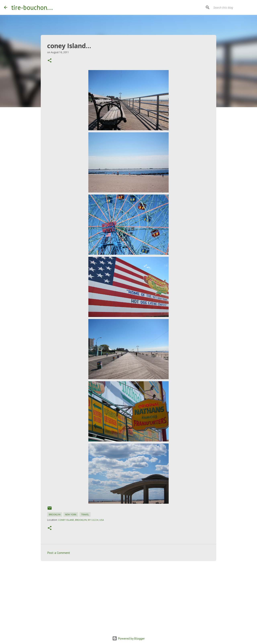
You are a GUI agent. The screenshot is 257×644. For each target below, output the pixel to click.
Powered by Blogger (128, 638)
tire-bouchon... (32, 7)
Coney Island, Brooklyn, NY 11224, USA (81, 520)
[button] (50, 61)
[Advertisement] (128, 595)
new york (71, 514)
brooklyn (55, 514)
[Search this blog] (233, 7)
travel (85, 514)
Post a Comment (59, 553)
